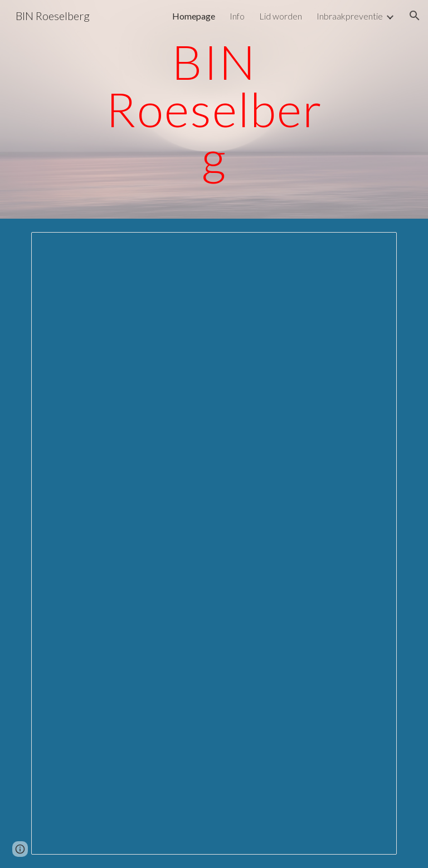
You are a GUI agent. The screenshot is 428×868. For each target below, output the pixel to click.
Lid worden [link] (281, 16)
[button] (415, 16)
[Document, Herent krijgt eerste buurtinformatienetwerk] (214, 543)
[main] (214, 109)
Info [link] (237, 16)
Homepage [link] (194, 16)
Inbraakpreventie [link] (350, 16)
